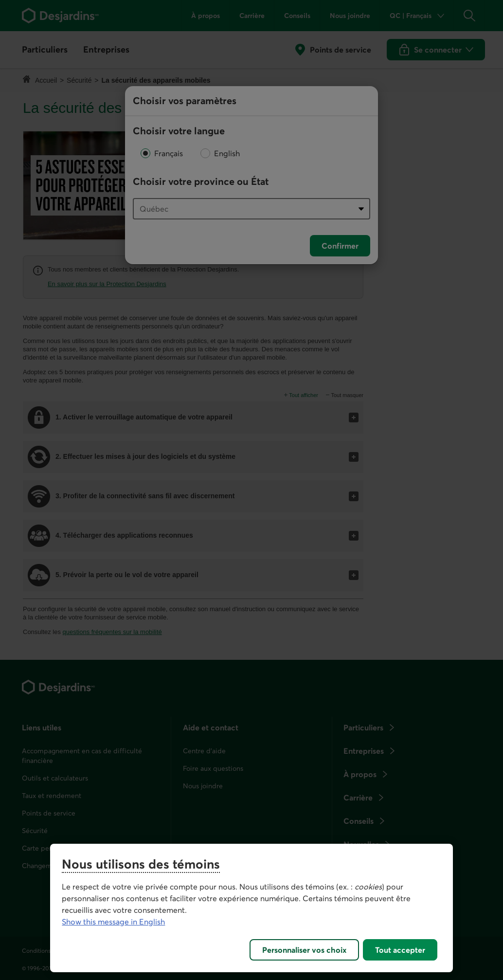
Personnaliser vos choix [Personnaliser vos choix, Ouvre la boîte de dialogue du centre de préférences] (304, 950)
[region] (251, 908)
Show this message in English (113, 922)
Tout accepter (400, 950)
